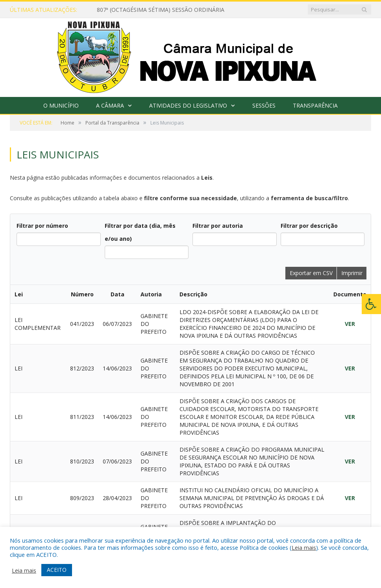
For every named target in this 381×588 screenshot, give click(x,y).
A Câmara (110, 105)
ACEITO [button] (57, 570)
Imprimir (352, 273)
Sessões (264, 105)
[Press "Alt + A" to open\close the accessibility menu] (371, 304)
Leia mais (304, 547)
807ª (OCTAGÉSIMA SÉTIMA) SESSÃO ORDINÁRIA (161, 10)
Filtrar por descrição (309, 226)
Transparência (315, 105)
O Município (61, 105)
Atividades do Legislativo (188, 105)
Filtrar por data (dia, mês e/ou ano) (140, 232)
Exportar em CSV (311, 273)
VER (350, 324)
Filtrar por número (42, 226)
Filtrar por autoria (218, 226)
